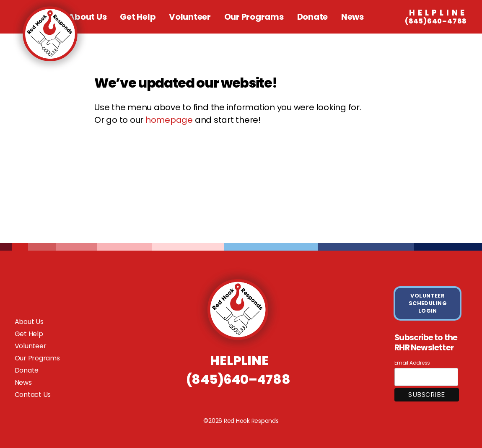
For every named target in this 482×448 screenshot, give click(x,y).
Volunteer (190, 17)
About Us (29, 322)
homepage (169, 120)
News (352, 17)
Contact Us (33, 395)
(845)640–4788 (436, 17)
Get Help (138, 17)
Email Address (412, 363)
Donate (313, 17)
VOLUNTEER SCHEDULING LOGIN (428, 303)
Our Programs (254, 17)
